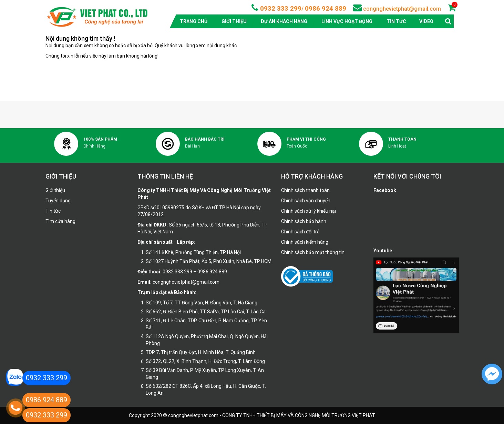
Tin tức (396, 21)
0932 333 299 (280, 8)
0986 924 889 (326, 8)
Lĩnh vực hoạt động (347, 21)
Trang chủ (194, 21)
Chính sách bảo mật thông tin (313, 252)
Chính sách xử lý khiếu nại (308, 211)
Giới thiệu (234, 21)
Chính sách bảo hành (304, 221)
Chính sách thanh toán (305, 190)
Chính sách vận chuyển (306, 201)
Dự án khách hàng (284, 21)
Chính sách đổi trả (300, 232)
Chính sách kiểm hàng (305, 242)
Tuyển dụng (58, 201)
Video (426, 21)
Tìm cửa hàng (60, 221)
